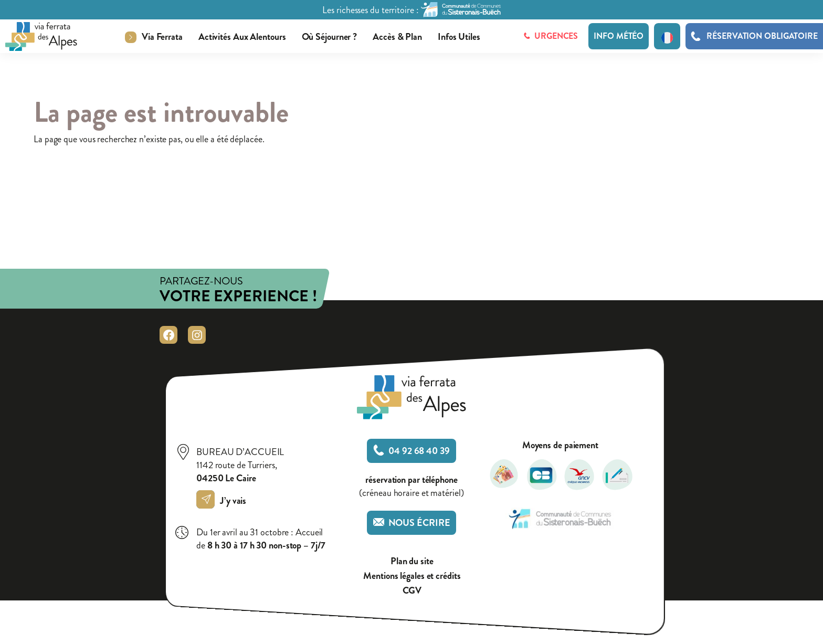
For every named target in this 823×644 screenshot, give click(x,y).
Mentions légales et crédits (412, 576)
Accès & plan (397, 37)
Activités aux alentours (242, 37)
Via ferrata (162, 37)
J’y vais (224, 501)
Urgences (551, 36)
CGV (412, 591)
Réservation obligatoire (762, 36)
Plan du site (412, 561)
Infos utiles (459, 37)
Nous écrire (412, 523)
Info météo (619, 36)
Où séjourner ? (330, 37)
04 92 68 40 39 (411, 451)
